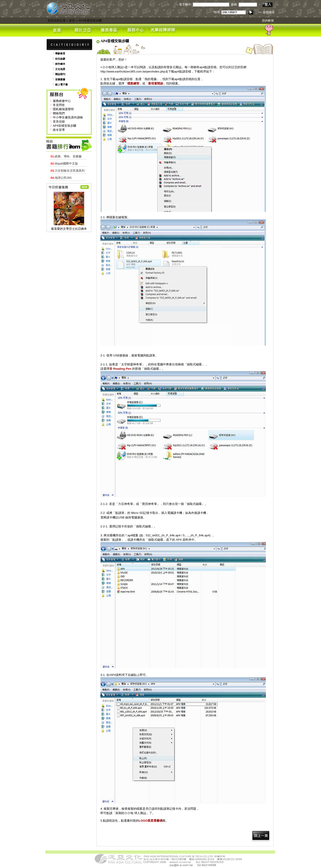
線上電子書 (61, 84)
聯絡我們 (59, 113)
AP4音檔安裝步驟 (90, 21)
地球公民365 (61, 178)
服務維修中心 (62, 101)
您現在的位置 (57, 21)
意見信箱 (59, 122)
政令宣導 (59, 130)
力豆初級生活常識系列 (68, 171)
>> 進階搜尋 (266, 12)
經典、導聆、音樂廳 (66, 156)
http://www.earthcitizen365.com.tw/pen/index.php (133, 71)
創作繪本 (60, 64)
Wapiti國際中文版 (64, 164)
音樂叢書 (60, 79)
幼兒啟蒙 (60, 59)
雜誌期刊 (60, 74)
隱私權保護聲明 (63, 109)
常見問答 (59, 105)
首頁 (72, 21)
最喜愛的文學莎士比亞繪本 (69, 229)
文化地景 (60, 69)
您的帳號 (268, 21)
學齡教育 (60, 53)
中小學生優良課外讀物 (68, 117)
